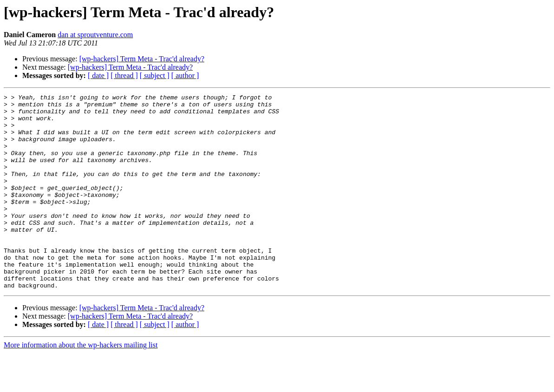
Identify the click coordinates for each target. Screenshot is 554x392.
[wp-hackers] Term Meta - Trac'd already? (142, 59)
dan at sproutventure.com (95, 35)
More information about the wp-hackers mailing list (81, 384)
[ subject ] (155, 75)
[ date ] (98, 75)
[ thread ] (124, 75)
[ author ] (185, 75)
